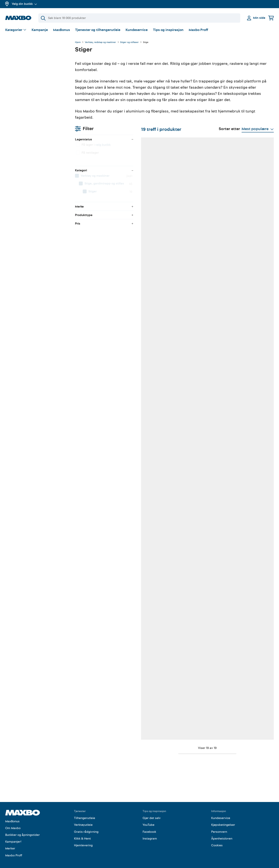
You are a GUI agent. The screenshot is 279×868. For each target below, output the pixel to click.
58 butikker (151, 359)
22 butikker (102, 359)
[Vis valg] (16, 30)
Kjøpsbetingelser (223, 819)
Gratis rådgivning (86, 826)
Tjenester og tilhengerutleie (98, 30)
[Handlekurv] (271, 18)
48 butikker (151, 240)
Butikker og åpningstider (22, 829)
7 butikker (198, 714)
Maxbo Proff (198, 30)
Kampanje (40, 30)
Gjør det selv (152, 812)
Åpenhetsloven (222, 833)
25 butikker (102, 477)
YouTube (149, 819)
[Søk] (139, 18)
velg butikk (33, 63)
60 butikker (102, 240)
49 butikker (151, 714)
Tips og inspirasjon (168, 30)
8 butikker (199, 477)
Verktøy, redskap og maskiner (100, 42)
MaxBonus (62, 30)
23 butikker (248, 240)
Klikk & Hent (82, 833)
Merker (10, 842)
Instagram (150, 833)
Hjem (78, 42)
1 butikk (149, 477)
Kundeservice (137, 30)
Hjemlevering (83, 839)
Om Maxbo (13, 822)
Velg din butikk (24, 4)
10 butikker (248, 359)
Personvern (219, 826)
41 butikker (199, 359)
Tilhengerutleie (85, 812)
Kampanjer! (13, 836)
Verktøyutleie (83, 819)
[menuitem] (36, 94)
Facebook (149, 826)
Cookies (217, 839)
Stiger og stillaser (129, 42)
